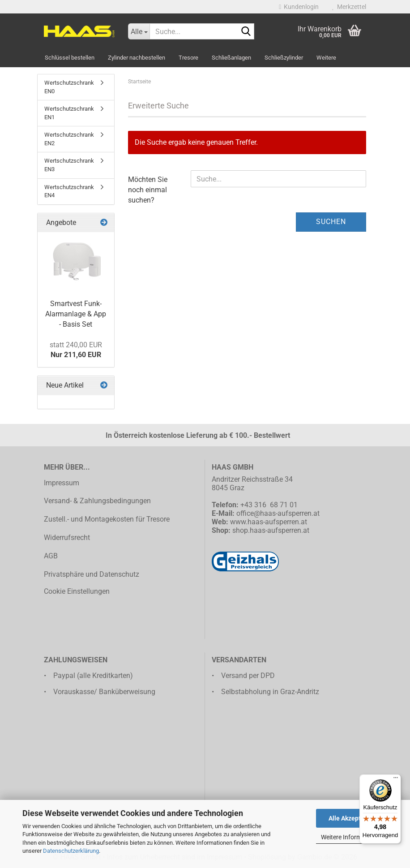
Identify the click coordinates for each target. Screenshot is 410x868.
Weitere (326, 58)
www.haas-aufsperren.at (269, 522)
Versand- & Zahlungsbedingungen (97, 501)
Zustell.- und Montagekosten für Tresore (107, 519)
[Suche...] (139, 31)
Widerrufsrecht (67, 538)
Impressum (62, 483)
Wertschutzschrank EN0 (69, 87)
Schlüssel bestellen (70, 58)
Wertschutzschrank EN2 (69, 139)
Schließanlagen (231, 58)
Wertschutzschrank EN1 (69, 113)
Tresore (188, 58)
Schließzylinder (284, 58)
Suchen (331, 222)
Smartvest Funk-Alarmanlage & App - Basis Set (76, 314)
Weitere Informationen (352, 837)
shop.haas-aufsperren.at (271, 530)
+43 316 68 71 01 (269, 505)
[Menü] (396, 780)
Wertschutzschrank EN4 (69, 191)
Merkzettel (349, 7)
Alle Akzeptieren (352, 818)
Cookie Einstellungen (77, 591)
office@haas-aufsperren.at (278, 513)
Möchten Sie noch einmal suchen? (148, 190)
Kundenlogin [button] (299, 7)
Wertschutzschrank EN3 (69, 165)
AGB (51, 556)
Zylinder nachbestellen (137, 58)
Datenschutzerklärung (71, 851)
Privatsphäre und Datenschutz (92, 574)
